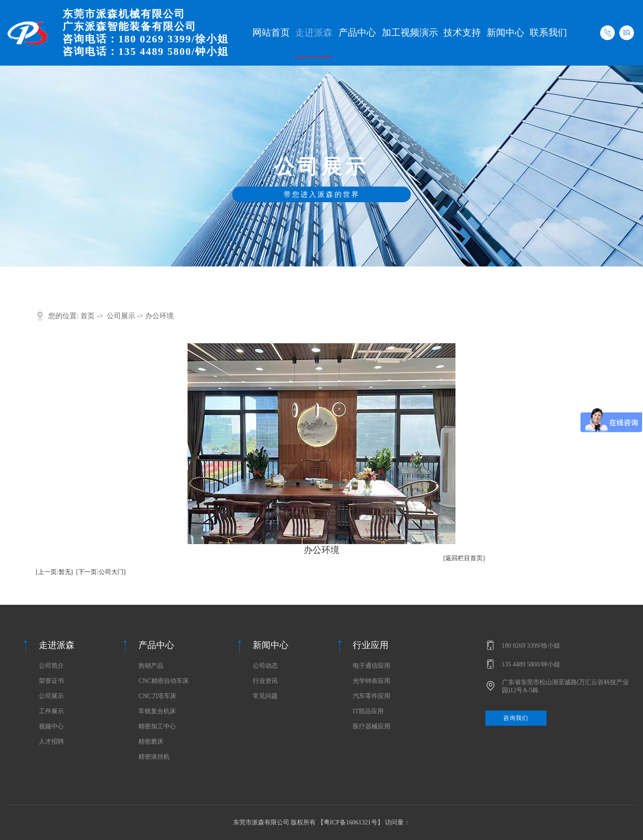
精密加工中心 (157, 727)
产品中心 (357, 33)
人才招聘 (51, 742)
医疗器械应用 (372, 727)
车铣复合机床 (157, 711)
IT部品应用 (368, 711)
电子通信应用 (372, 666)
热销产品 (151, 666)
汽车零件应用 (372, 696)
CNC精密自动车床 (164, 681)
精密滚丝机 (154, 757)
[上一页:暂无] (54, 572)
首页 (88, 316)
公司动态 (265, 666)
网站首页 (271, 33)
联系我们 (548, 33)
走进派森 (314, 33)
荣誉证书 (51, 681)
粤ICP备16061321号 (351, 823)
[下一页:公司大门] (101, 572)
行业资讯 (265, 681)
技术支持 (462, 33)
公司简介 (51, 666)
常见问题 (265, 696)
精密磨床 (151, 742)
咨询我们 (517, 718)
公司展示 (121, 316)
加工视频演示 (410, 33)
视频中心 (51, 727)
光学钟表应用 (372, 681)
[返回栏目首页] (464, 558)
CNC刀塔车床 (157, 696)
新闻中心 (505, 33)
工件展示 (51, 711)
